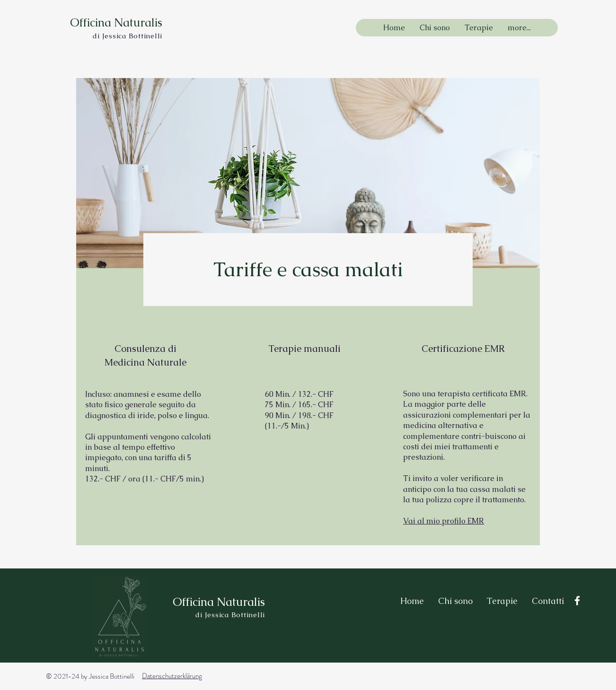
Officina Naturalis (116, 22)
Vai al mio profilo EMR (444, 521)
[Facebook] (577, 601)
